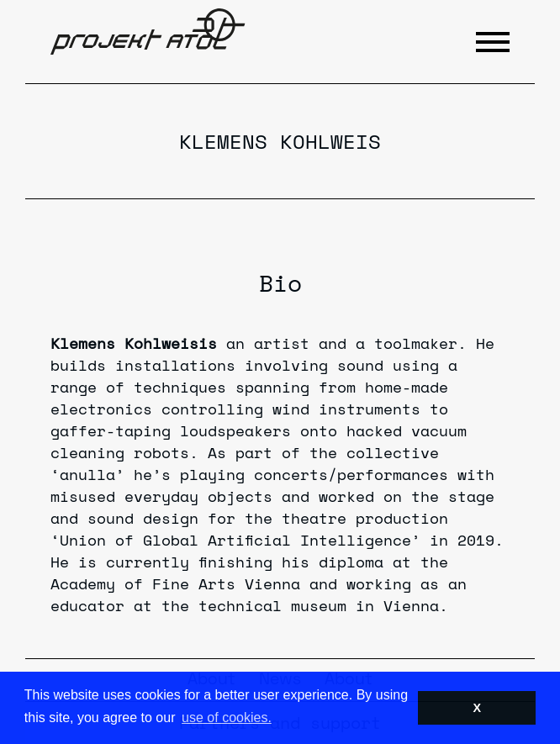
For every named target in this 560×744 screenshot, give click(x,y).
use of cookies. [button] (227, 718)
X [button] (477, 708)
